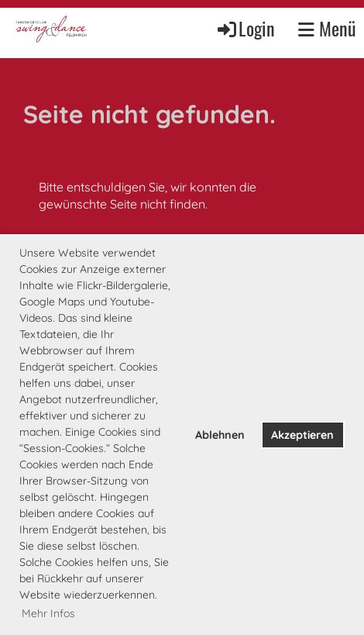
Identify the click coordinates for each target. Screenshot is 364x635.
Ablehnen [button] (220, 435)
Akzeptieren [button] (302, 435)
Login (245, 28)
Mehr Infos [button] (48, 613)
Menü (327, 29)
